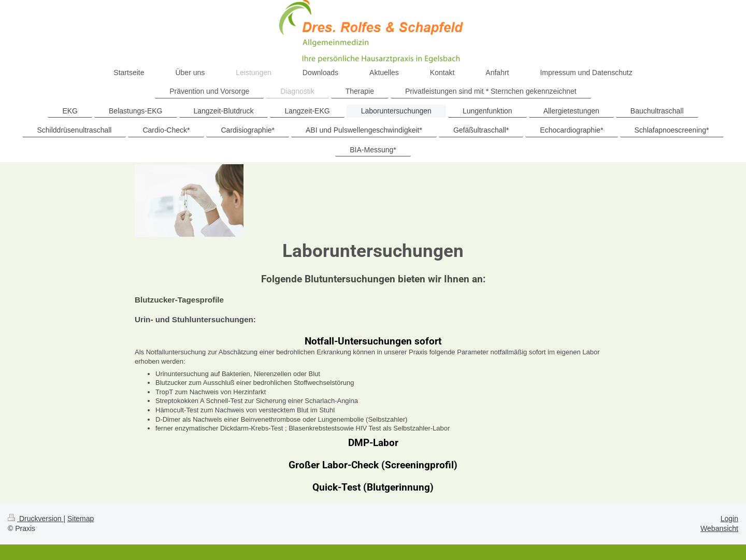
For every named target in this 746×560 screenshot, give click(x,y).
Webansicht (719, 528)
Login (729, 519)
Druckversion (35, 519)
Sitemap (81, 519)
